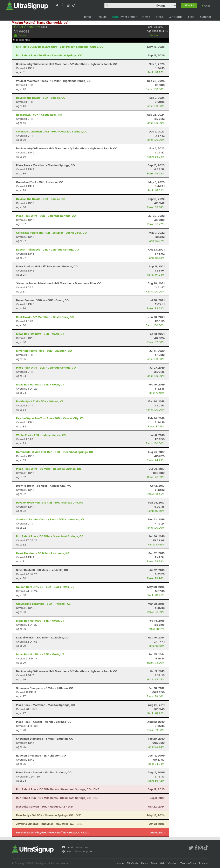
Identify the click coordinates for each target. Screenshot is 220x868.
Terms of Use (188, 863)
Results (102, 17)
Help (191, 17)
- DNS (49, 815)
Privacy (203, 863)
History (153, 35)
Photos (20, 35)
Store (159, 17)
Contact (206, 17)
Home (87, 17)
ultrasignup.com (84, 851)
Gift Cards (176, 17)
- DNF (57, 789)
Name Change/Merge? (53, 23)
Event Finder (124, 17)
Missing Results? (24, 23)
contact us (81, 847)
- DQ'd (53, 832)
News (146, 17)
